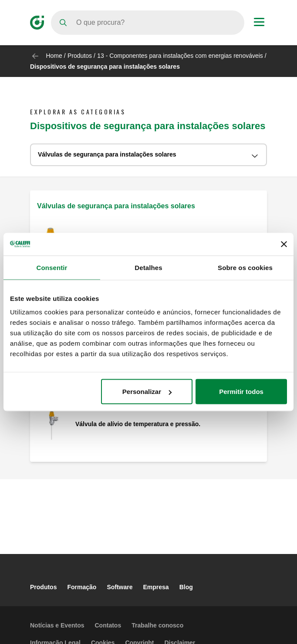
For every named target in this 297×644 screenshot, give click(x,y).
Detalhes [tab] (148, 267)
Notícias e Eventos (57, 625)
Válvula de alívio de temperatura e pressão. (138, 424)
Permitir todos (241, 392)
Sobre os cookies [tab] (245, 267)
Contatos (108, 625)
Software (120, 587)
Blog (186, 587)
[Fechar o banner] (284, 244)
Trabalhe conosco (157, 625)
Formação (82, 587)
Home (54, 56)
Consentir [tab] (52, 267)
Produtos (80, 56)
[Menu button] (259, 23)
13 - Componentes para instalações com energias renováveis (180, 56)
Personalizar (147, 392)
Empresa (156, 587)
